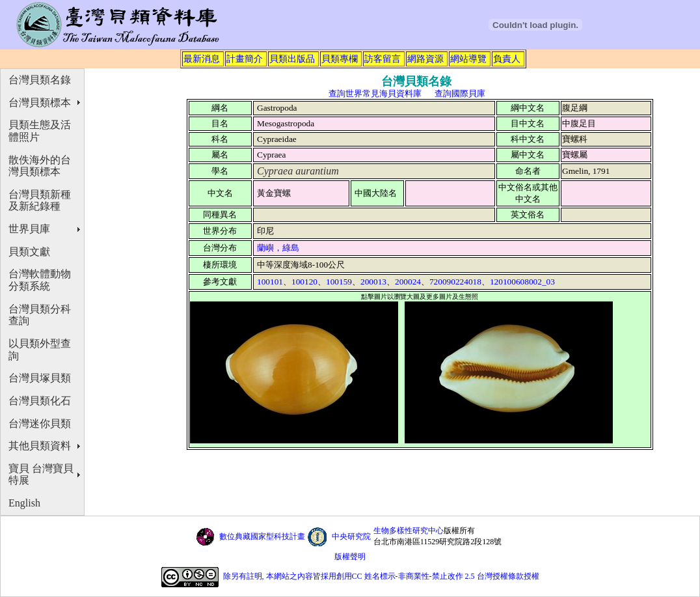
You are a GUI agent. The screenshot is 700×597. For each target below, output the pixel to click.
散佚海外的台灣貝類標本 (40, 166)
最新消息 (202, 59)
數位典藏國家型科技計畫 (262, 536)
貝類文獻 (29, 252)
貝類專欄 (340, 59)
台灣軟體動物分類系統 (40, 280)
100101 (270, 282)
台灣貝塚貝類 (40, 378)
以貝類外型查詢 (40, 350)
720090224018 (455, 282)
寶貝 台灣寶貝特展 (41, 475)
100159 (339, 282)
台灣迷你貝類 (40, 423)
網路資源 (425, 59)
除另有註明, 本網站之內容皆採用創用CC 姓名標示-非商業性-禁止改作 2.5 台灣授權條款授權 (381, 576)
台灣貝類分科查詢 (40, 315)
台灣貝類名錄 (40, 80)
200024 (408, 282)
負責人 (507, 59)
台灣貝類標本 (40, 103)
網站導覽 (468, 59)
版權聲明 (350, 557)
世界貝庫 (29, 229)
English (24, 503)
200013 (373, 282)
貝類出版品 (292, 59)
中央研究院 (351, 536)
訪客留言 (383, 59)
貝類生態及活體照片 (40, 131)
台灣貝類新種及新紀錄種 (40, 201)
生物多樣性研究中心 (409, 531)
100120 (304, 282)
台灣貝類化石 (40, 401)
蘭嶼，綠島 (278, 248)
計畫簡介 (245, 59)
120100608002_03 (522, 282)
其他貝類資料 (40, 446)
